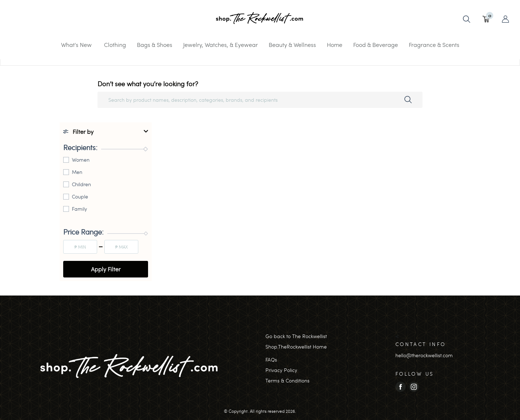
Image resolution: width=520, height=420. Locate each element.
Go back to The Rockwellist (296, 336)
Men (77, 172)
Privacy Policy (281, 370)
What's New (76, 45)
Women (81, 160)
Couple (80, 196)
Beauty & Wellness (292, 45)
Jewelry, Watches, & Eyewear (220, 45)
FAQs (271, 360)
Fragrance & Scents (434, 45)
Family (79, 209)
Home (335, 45)
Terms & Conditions (287, 380)
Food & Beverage (376, 45)
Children (81, 184)
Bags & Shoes (155, 45)
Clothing (115, 45)
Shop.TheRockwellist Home (296, 347)
